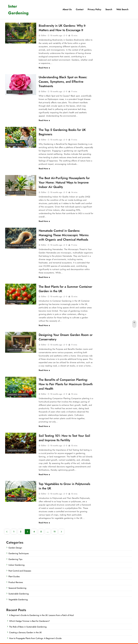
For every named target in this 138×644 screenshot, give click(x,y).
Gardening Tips (15, 559)
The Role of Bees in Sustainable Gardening (28, 627)
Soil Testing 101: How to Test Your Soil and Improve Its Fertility (64, 438)
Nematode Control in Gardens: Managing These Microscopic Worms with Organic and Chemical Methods (64, 235)
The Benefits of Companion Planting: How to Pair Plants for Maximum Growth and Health (66, 384)
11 (55, 532)
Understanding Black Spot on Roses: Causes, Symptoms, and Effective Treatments (63, 82)
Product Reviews (15, 145)
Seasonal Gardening (17, 302)
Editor (44, 35)
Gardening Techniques (18, 395)
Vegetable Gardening (17, 499)
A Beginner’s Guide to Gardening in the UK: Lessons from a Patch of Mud (41, 615)
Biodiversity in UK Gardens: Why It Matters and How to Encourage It (62, 28)
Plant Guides (14, 576)
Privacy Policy (94, 9)
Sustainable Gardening (18, 41)
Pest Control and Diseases (19, 92)
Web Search (122, 9)
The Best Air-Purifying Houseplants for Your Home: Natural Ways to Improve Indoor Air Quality (64, 182)
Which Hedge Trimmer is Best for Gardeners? (29, 621)
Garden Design (14, 350)
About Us (67, 9)
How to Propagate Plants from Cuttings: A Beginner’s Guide (35, 638)
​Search (109, 9)
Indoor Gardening (16, 193)
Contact (80, 9)
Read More (44, 68)
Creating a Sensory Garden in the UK (25, 632)
